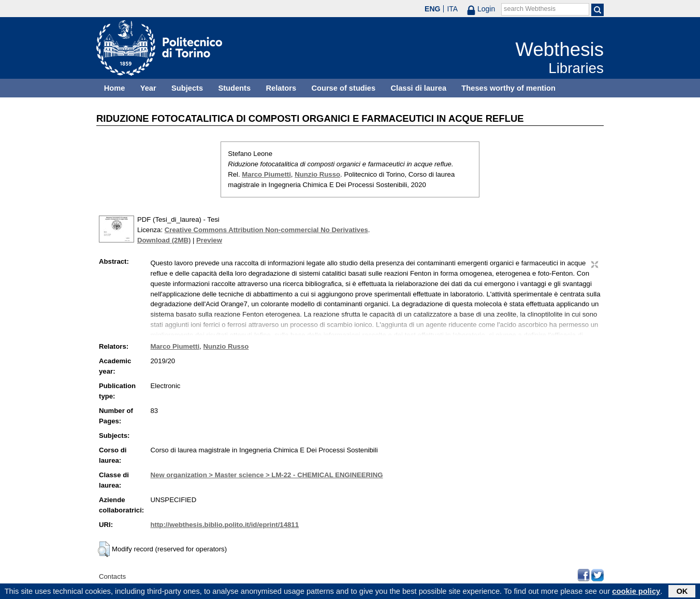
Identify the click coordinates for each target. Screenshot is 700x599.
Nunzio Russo (317, 174)
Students (234, 88)
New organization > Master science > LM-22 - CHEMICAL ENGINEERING (267, 475)
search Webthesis (530, 9)
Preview (209, 240)
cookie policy (636, 592)
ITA (452, 9)
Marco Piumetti (266, 174)
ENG (432, 9)
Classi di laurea (419, 88)
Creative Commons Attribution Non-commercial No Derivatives (266, 230)
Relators (281, 88)
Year (148, 88)
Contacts (112, 576)
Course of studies (343, 88)
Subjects (187, 88)
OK (682, 592)
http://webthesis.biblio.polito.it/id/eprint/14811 (225, 525)
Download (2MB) (164, 240)
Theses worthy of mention (508, 88)
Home (115, 88)
